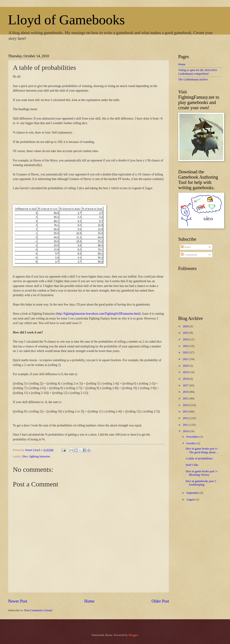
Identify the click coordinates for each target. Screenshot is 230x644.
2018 (186, 379)
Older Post (160, 601)
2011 (186, 425)
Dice (25, 456)
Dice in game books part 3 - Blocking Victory (202, 473)
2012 (186, 418)
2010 (186, 431)
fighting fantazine (40, 456)
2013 (186, 412)
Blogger (133, 635)
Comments (189, 255)
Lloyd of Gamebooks (66, 20)
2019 (186, 372)
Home (89, 601)
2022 (186, 352)
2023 (186, 346)
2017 (186, 385)
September (193, 493)
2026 (186, 326)
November (193, 437)
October (191, 443)
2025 (186, 333)
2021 (186, 359)
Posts (186, 247)
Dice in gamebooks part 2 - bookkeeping (202, 483)
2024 (186, 339)
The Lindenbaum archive (193, 79)
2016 (186, 392)
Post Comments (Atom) (38, 610)
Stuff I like (192, 465)
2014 (186, 405)
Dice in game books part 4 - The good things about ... (202, 450)
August (191, 499)
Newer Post (18, 601)
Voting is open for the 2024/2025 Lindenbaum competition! (198, 72)
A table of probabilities (199, 458)
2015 (186, 398)
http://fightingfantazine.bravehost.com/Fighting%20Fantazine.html (98, 314)
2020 (186, 366)
